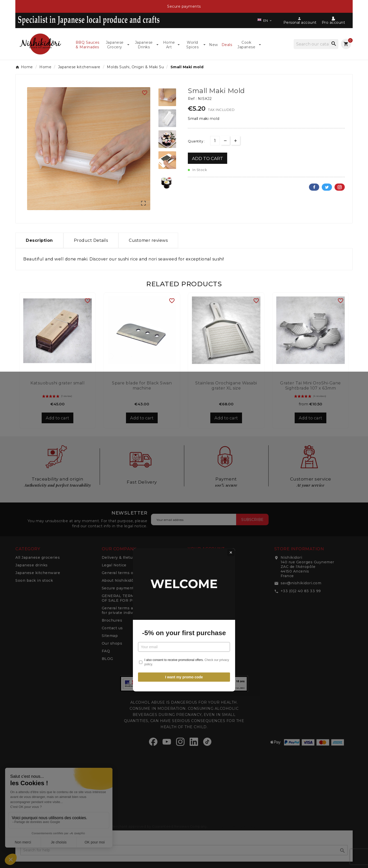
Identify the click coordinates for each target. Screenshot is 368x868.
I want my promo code (184, 491)
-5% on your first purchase (184, 447)
